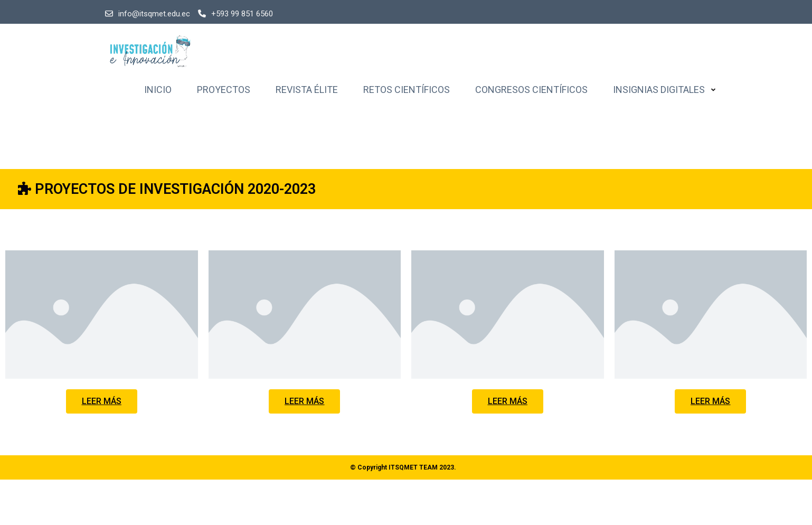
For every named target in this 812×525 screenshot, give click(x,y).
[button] (102, 401)
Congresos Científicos (531, 90)
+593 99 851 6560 (235, 14)
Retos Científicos (407, 90)
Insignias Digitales (659, 90)
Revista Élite (307, 90)
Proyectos (224, 90)
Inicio (158, 90)
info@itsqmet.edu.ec (148, 14)
